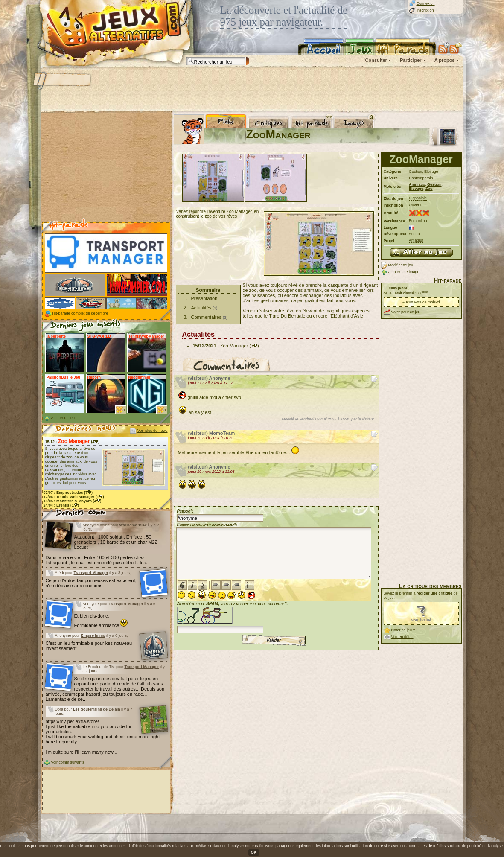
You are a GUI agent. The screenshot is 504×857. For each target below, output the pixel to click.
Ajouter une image (404, 272)
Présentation (204, 298)
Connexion (426, 3)
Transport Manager (91, 573)
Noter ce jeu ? (403, 630)
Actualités (201, 308)
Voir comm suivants (68, 762)
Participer (411, 60)
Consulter (376, 60)
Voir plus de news (153, 431)
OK (254, 852)
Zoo (429, 189)
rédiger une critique (434, 593)
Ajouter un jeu (63, 418)
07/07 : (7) (68, 493)
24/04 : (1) (61, 505)
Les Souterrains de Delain (97, 709)
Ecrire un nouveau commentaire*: (207, 525)
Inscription (425, 10)
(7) (254, 346)
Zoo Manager (234, 346)
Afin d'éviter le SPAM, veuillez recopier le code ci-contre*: (233, 617)
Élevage (416, 189)
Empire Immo (93, 635)
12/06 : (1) (74, 497)
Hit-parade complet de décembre (80, 313)
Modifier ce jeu (401, 265)
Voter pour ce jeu (406, 312)
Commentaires (207, 317)
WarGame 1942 (133, 525)
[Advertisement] (252, 90)
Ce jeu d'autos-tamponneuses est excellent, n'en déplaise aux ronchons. (91, 583)
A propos (445, 60)
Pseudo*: (185, 511)
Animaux (417, 184)
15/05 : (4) (73, 501)
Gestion (434, 184)
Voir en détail (402, 637)
